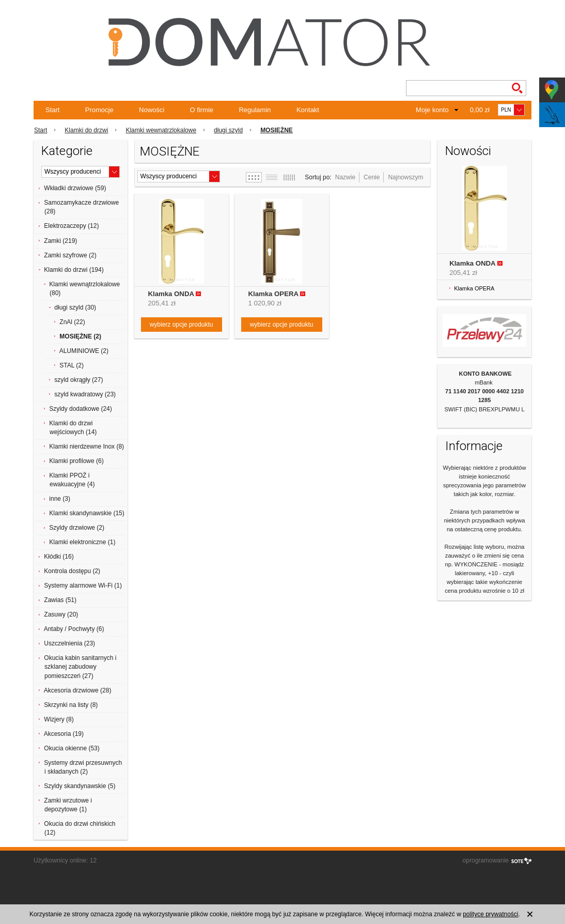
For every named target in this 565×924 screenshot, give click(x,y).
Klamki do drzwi (86, 130)
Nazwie (345, 177)
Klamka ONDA (171, 294)
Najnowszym (405, 177)
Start (52, 110)
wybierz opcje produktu (182, 325)
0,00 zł (480, 110)
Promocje (99, 110)
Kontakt (308, 110)
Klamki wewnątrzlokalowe (161, 130)
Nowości (152, 110)
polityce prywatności (490, 914)
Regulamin (255, 110)
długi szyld (228, 130)
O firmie (202, 110)
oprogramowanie (486, 860)
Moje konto (432, 110)
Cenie (372, 177)
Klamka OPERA (273, 294)
